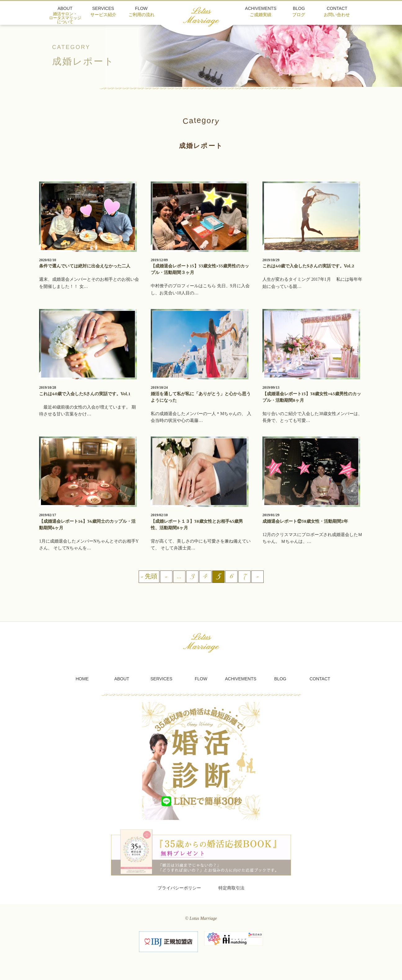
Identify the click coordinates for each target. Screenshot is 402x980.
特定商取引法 (231, 888)
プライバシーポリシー (179, 888)
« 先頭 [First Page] (149, 577)
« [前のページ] (166, 577)
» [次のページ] (257, 577)
